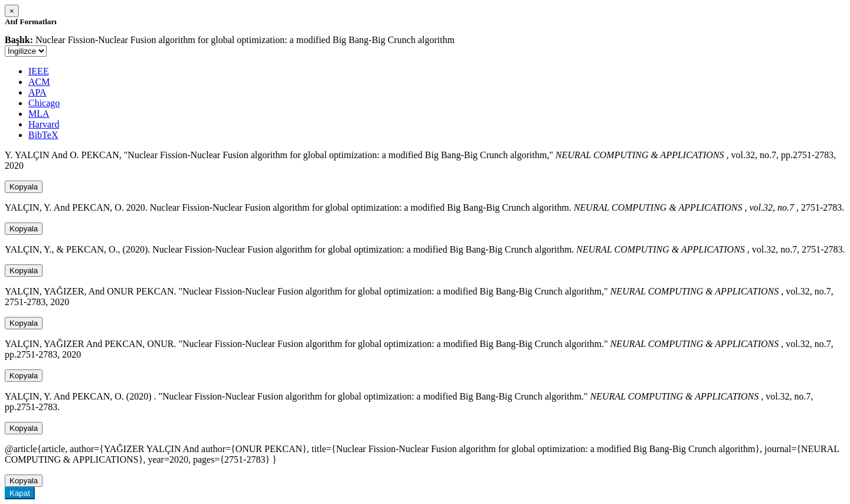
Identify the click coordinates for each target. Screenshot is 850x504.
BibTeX (43, 135)
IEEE (39, 71)
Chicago (44, 103)
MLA (39, 114)
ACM (39, 82)
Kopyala (24, 187)
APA (37, 92)
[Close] (12, 11)
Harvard (44, 124)
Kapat (20, 493)
